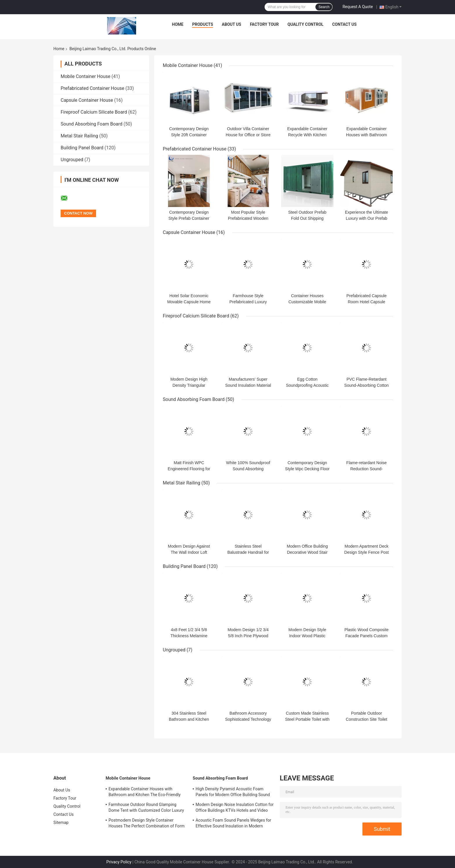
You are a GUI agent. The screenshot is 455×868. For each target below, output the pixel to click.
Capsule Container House (87, 100)
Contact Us (344, 24)
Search (324, 7)
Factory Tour (264, 24)
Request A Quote (358, 7)
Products (203, 24)
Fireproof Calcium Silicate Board (94, 112)
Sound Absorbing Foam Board (92, 124)
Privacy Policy (119, 862)
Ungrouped (72, 160)
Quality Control (306, 24)
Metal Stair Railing (79, 136)
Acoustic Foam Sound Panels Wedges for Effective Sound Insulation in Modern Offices (233, 824)
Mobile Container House (85, 76)
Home (178, 24)
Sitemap (61, 822)
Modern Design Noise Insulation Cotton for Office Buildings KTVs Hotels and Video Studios (235, 808)
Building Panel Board (82, 148)
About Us (231, 24)
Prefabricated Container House (92, 88)
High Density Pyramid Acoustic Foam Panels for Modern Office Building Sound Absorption (233, 793)
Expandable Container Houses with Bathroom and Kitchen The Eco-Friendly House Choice (145, 793)
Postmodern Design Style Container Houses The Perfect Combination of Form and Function (147, 824)
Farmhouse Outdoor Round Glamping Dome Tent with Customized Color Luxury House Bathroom (146, 808)
